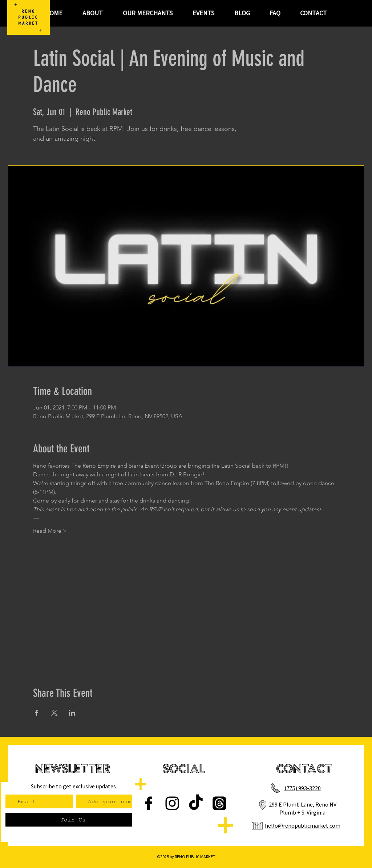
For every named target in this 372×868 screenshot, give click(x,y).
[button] (203, 13)
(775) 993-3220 (303, 788)
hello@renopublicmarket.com (303, 825)
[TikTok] (196, 803)
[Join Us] (73, 820)
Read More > (50, 531)
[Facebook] (149, 803)
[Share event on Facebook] (37, 713)
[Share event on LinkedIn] (72, 713)
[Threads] (219, 803)
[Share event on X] (54, 713)
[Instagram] (172, 803)
